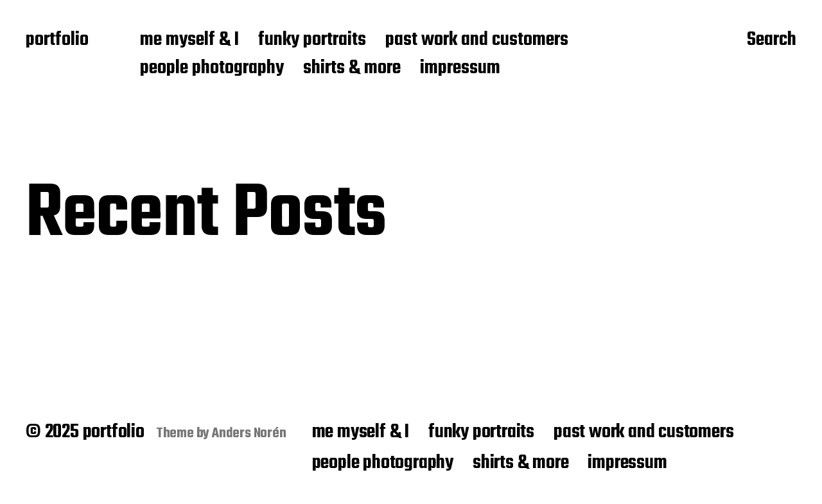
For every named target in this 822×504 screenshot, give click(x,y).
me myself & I (189, 40)
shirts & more (352, 69)
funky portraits (312, 40)
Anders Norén (249, 433)
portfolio (57, 40)
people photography (212, 69)
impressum (460, 69)
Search (772, 40)
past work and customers (477, 40)
